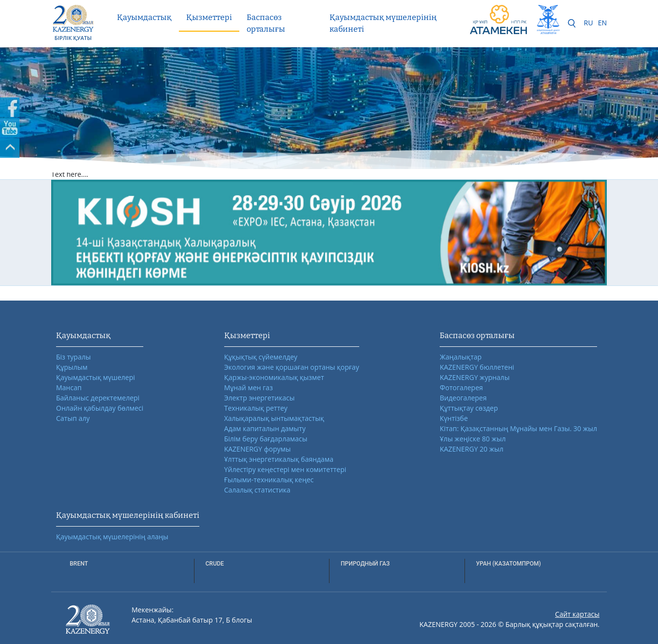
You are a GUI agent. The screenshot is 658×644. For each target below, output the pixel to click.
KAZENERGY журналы (474, 377)
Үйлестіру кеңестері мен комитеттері (285, 469)
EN (602, 23)
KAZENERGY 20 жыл (472, 449)
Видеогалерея (463, 398)
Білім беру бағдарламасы (266, 439)
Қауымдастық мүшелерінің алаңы (112, 537)
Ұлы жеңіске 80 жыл (473, 439)
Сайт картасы (577, 614)
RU (589, 23)
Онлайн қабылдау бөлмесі (100, 408)
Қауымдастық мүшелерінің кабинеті (383, 23)
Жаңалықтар (461, 357)
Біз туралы (73, 357)
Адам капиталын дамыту (265, 428)
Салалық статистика (257, 490)
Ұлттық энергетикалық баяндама (279, 459)
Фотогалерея (461, 388)
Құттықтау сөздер (469, 408)
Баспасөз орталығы (266, 23)
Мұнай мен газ (249, 388)
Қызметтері (209, 17)
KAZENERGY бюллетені (477, 367)
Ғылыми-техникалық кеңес (269, 480)
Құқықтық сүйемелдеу (261, 357)
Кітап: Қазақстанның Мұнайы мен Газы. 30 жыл (518, 428)
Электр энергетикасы (260, 398)
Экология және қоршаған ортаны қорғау (292, 367)
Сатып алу (73, 418)
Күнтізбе (454, 418)
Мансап (69, 388)
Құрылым (72, 367)
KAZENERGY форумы (258, 449)
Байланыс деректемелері (98, 398)
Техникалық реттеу (256, 408)
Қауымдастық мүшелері (96, 377)
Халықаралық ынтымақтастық (274, 418)
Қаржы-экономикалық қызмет (274, 377)
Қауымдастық (144, 17)
